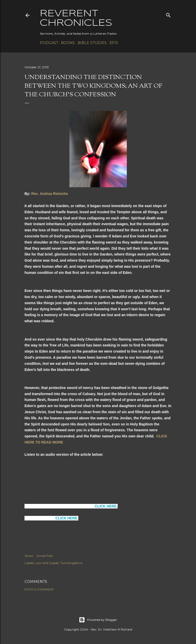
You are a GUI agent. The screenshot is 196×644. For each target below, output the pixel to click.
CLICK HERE (106, 506)
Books (68, 43)
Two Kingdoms (71, 563)
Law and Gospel (47, 563)
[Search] (168, 14)
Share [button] (29, 556)
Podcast (49, 43)
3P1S (114, 43)
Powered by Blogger (98, 620)
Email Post (45, 556)
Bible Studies (92, 43)
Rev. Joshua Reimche (50, 194)
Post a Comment (39, 589)
